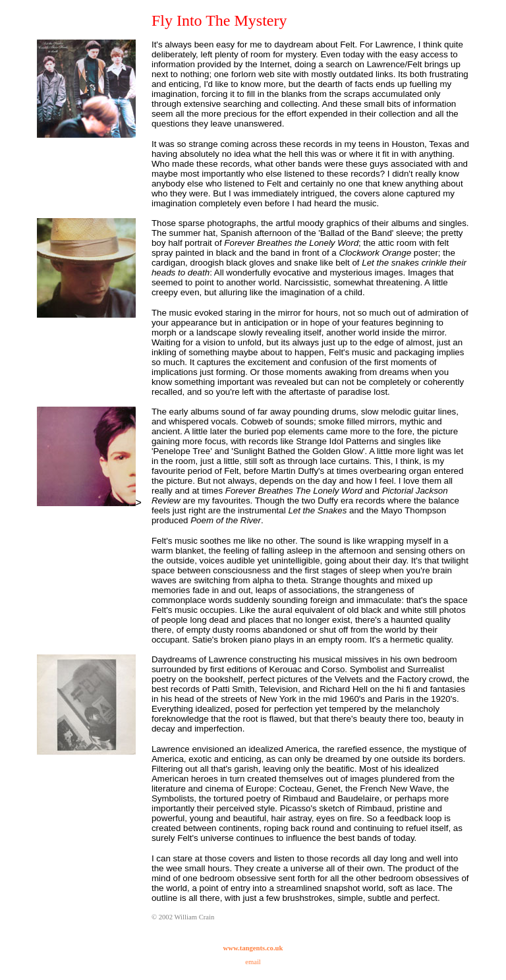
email (253, 962)
